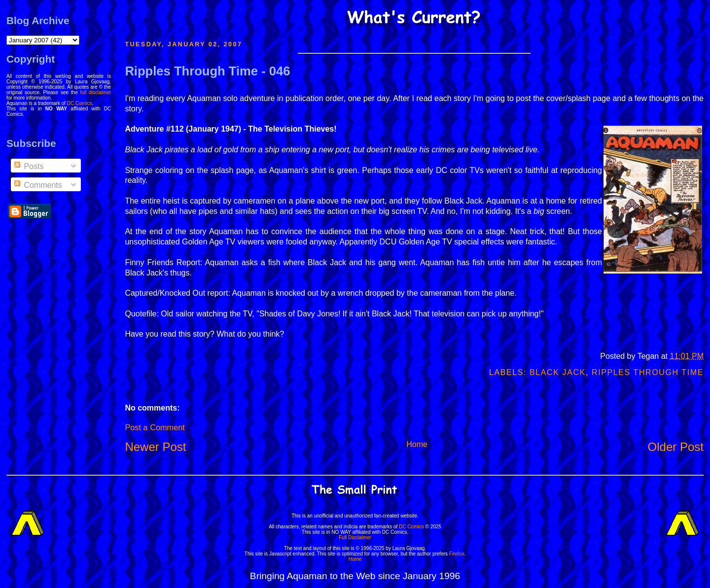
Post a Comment (155, 427)
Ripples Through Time (648, 372)
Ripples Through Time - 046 (207, 71)
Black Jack (558, 372)
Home (417, 444)
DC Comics (80, 103)
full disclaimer (96, 92)
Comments (37, 185)
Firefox (457, 554)
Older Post (676, 447)
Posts (28, 166)
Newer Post (155, 447)
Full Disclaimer (355, 537)
